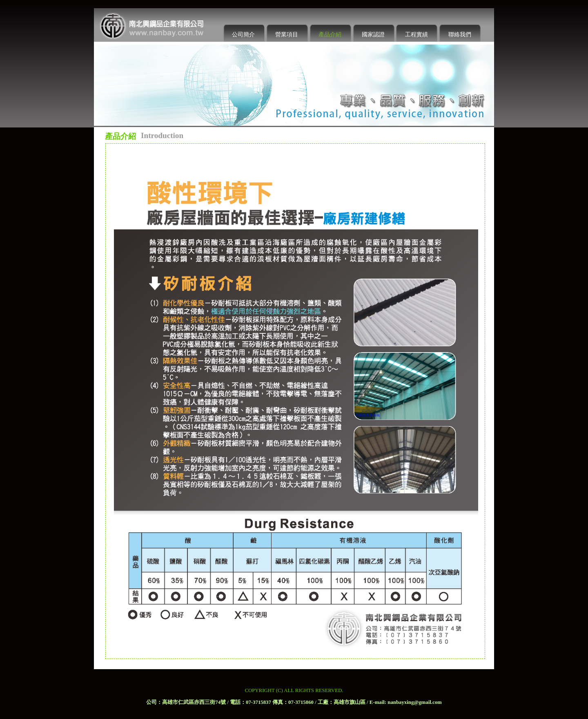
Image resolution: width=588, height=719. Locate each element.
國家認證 (373, 35)
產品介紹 (330, 35)
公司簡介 (243, 35)
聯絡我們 (460, 35)
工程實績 (416, 35)
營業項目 (287, 35)
